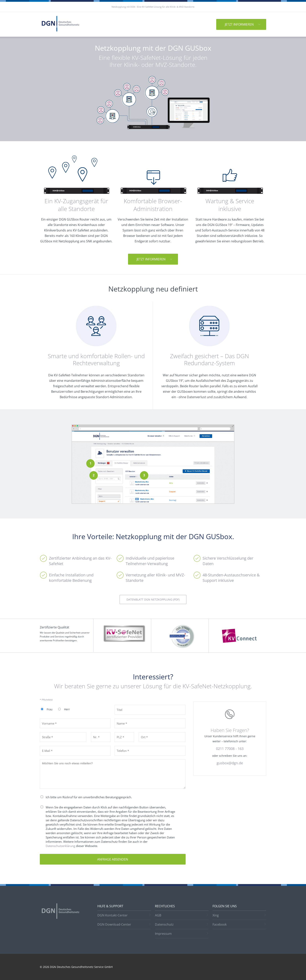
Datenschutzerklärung (60, 846)
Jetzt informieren (239, 24)
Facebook (220, 924)
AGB (158, 915)
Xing (216, 915)
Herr (67, 709)
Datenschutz (164, 924)
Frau (50, 709)
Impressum (163, 934)
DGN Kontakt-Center (113, 915)
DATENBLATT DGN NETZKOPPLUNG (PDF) (153, 599)
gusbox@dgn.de (230, 763)
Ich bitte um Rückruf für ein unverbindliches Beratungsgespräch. (89, 797)
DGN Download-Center (114, 924)
